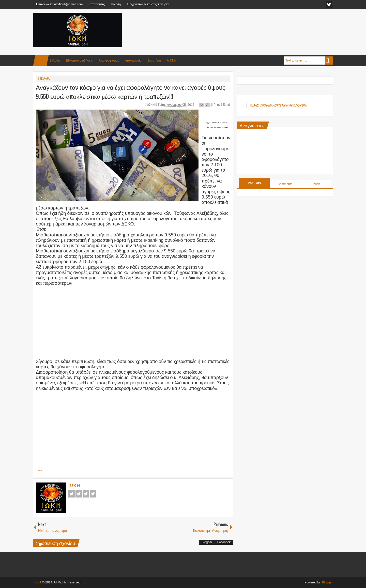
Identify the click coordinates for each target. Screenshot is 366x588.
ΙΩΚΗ (151, 105)
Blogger (207, 542)
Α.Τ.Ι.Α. (172, 61)
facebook (329, 4)
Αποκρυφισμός (109, 61)
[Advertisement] (240, 25)
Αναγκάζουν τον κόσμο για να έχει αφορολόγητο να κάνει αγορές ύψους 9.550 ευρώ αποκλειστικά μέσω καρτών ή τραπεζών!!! (131, 92)
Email (225, 105)
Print (215, 105)
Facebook (72, 494)
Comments (285, 184)
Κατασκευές (97, 4)
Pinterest (93, 494)
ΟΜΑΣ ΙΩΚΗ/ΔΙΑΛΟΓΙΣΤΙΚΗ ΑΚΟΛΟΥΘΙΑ (278, 105)
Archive (315, 184)
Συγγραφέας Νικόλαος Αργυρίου (149, 4)
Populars (254, 183)
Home (41, 61)
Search (329, 61)
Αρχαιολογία (133, 61)
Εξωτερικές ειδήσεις (79, 61)
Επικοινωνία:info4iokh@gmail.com (59, 4)
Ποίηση (116, 4)
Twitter (79, 494)
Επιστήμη (154, 61)
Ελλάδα (55, 61)
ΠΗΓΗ (39, 471)
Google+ (86, 494)
